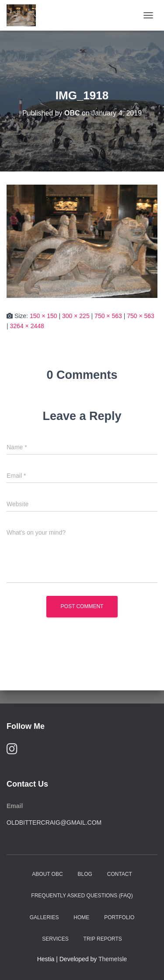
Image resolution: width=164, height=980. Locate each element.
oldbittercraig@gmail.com (54, 822)
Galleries (44, 917)
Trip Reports (103, 939)
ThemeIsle (113, 959)
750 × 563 (108, 316)
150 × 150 (44, 316)
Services (55, 939)
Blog (85, 874)
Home (81, 917)
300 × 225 (76, 316)
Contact (120, 874)
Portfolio (119, 917)
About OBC (47, 874)
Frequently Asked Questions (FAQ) (82, 896)
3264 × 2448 (27, 326)
